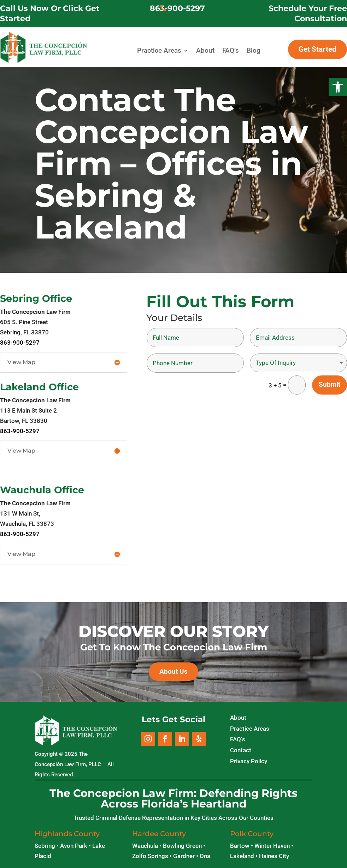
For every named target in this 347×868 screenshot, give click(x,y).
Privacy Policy (249, 761)
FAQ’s (231, 51)
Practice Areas (159, 51)
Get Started (317, 49)
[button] (338, 87)
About (205, 51)
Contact (241, 750)
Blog (254, 51)
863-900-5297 (177, 8)
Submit (330, 384)
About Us (173, 671)
